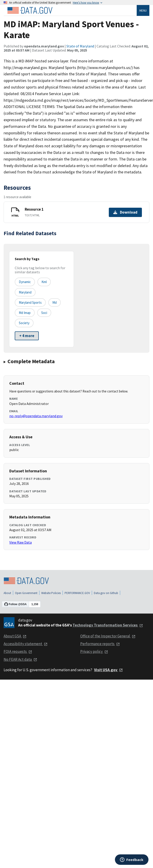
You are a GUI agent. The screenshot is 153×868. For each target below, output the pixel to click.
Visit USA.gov (108, 670)
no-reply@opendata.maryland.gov (36, 416)
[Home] (30, 10)
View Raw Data (21, 542)
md (55, 302)
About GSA (15, 636)
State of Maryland (80, 46)
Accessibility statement (26, 644)
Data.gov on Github (106, 593)
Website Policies (51, 593)
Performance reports (100, 644)
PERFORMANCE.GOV (77, 593)
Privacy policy (94, 651)
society (24, 323)
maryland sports (30, 302)
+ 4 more (27, 336)
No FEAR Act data (20, 659)
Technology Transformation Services (108, 625)
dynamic (25, 282)
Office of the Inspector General (108, 636)
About (7, 593)
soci (44, 313)
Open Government (26, 593)
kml (44, 282)
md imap (25, 313)
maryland (25, 292)
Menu (143, 10)
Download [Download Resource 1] (125, 212)
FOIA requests (18, 651)
